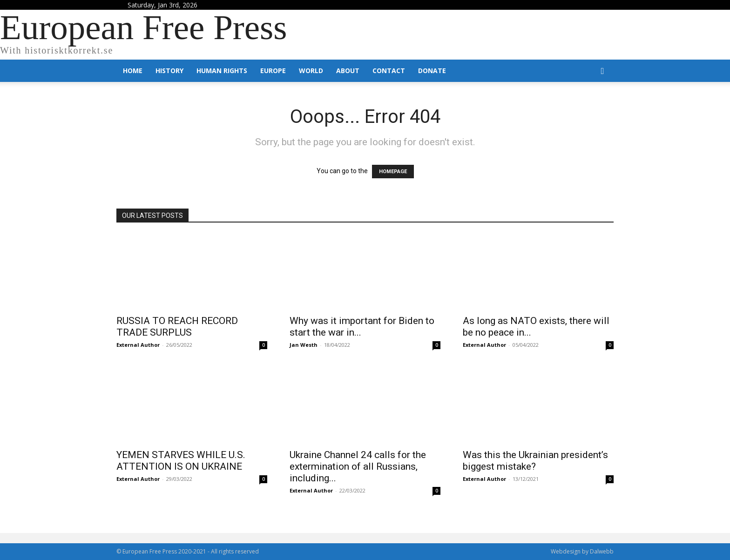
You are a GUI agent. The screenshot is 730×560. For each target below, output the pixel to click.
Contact (389, 71)
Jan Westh (304, 345)
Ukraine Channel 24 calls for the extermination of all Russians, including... (358, 466)
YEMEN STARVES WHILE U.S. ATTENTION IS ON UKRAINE (181, 461)
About (348, 71)
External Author (138, 345)
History (169, 71)
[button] (602, 71)
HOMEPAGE (393, 172)
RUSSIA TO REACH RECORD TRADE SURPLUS (177, 327)
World (311, 71)
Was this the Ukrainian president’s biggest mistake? (535, 461)
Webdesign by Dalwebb (582, 551)
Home (133, 71)
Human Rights (222, 71)
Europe (273, 71)
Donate (432, 71)
